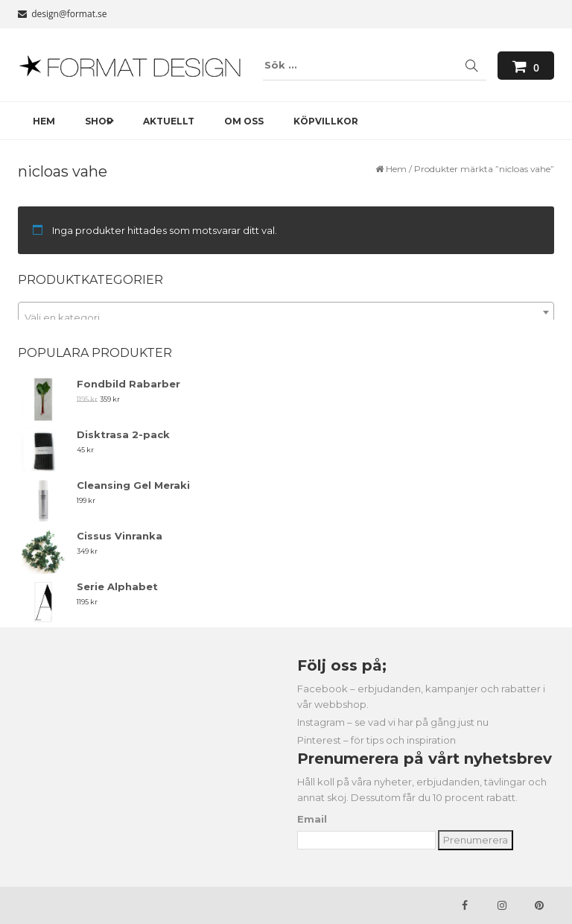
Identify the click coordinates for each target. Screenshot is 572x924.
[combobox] (286, 312)
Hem (396, 169)
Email (312, 819)
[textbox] (286, 318)
